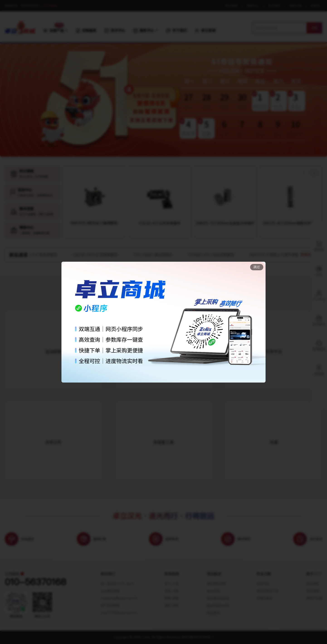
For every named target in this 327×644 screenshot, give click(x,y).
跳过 (257, 267)
